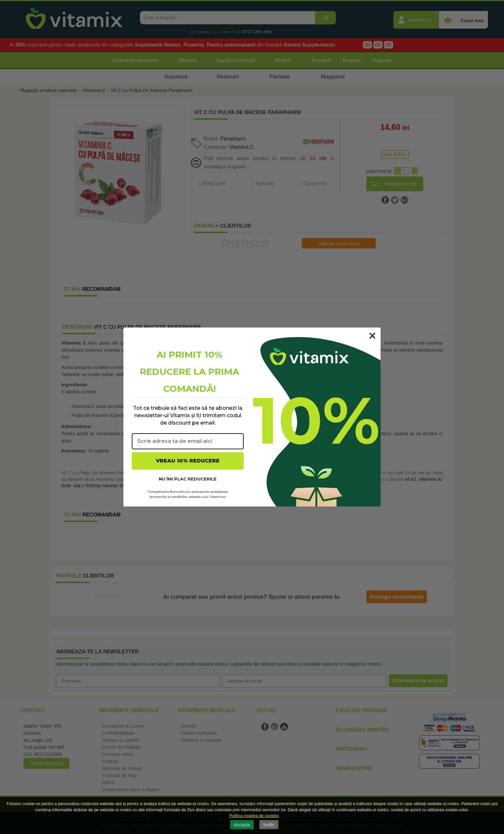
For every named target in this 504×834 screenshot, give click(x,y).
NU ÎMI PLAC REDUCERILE (188, 479)
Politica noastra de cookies (254, 816)
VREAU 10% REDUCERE (188, 461)
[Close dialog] (372, 336)
